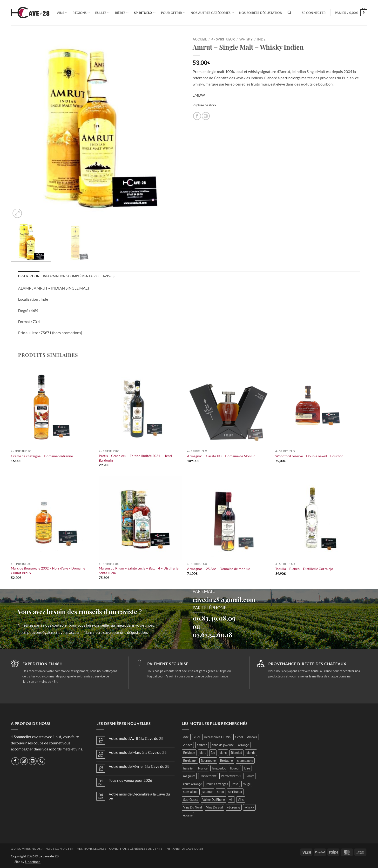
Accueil (200, 39)
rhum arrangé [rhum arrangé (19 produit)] (193, 784)
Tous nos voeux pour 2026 (130, 780)
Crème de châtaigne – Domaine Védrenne (42, 456)
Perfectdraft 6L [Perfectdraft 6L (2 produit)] (231, 776)
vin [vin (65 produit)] (231, 800)
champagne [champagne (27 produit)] (245, 761)
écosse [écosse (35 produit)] (188, 815)
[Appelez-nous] (41, 761)
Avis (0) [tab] (109, 276)
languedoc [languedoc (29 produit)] (219, 768)
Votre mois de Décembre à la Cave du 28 (139, 796)
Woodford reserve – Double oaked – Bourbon (309, 456)
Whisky (246, 39)
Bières (122, 13)
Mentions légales (91, 849)
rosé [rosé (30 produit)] (235, 784)
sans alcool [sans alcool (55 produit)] (191, 792)
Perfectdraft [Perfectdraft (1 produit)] (208, 776)
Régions (81, 13)
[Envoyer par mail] (206, 116)
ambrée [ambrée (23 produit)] (202, 745)
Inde (261, 39)
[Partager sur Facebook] (197, 116)
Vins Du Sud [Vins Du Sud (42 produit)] (214, 807)
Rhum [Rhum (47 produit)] (250, 776)
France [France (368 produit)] (203, 768)
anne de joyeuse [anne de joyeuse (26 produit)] (223, 745)
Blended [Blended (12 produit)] (236, 753)
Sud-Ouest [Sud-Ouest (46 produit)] (191, 800)
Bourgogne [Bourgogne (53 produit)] (208, 761)
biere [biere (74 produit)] (203, 753)
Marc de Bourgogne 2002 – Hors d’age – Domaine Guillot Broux (48, 570)
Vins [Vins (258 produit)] (241, 800)
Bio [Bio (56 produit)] (213, 753)
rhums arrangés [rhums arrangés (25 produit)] (217, 784)
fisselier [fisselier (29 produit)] (189, 768)
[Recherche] (289, 13)
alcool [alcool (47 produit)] (239, 737)
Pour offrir (173, 13)
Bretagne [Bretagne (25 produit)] (226, 761)
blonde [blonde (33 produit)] (251, 753)
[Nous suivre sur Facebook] (15, 761)
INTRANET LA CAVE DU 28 (184, 849)
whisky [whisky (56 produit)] (249, 807)
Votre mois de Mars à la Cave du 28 (138, 752)
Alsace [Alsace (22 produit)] (188, 745)
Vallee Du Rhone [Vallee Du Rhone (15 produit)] (214, 800)
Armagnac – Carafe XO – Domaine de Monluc (221, 456)
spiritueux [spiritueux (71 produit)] (235, 792)
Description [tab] (29, 276)
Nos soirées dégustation (261, 13)
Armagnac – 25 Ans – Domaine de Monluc (219, 569)
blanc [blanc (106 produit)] (223, 753)
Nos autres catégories (212, 13)
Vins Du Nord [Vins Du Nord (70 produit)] (192, 807)
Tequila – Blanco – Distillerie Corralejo (304, 569)
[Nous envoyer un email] (33, 761)
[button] (314, 13)
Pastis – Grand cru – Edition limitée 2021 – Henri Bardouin (135, 458)
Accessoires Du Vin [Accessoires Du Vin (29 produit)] (217, 737)
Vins (62, 13)
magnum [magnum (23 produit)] (189, 776)
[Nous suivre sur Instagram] (24, 761)
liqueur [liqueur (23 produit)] (235, 768)
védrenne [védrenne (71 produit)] (234, 807)
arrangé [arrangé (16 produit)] (244, 745)
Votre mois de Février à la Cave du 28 (139, 766)
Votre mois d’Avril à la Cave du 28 (136, 738)
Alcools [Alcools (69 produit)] (252, 737)
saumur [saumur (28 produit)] (208, 792)
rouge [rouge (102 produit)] (247, 784)
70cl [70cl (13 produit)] (197, 737)
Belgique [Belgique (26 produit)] (189, 753)
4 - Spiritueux (223, 39)
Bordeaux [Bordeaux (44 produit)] (190, 761)
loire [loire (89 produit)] (247, 768)
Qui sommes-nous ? (27, 849)
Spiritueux (145, 13)
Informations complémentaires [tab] (71, 276)
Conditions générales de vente (136, 849)
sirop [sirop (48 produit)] (221, 792)
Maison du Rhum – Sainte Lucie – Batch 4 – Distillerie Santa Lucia (139, 570)
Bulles (102, 13)
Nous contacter (60, 849)
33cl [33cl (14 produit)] (186, 737)
